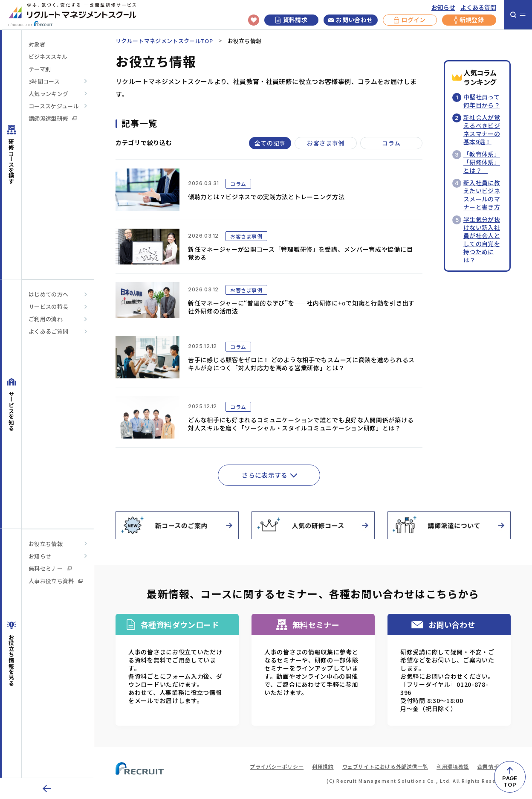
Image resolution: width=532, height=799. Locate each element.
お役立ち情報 (46, 544)
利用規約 (323, 766)
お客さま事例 (326, 143)
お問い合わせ (350, 20)
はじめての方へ (48, 294)
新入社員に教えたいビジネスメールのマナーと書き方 (482, 195)
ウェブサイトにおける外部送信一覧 (385, 766)
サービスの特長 (48, 307)
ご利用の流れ (46, 319)
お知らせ (443, 7)
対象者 (37, 44)
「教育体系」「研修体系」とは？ (482, 162)
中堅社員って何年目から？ (482, 101)
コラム (391, 143)
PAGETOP (510, 781)
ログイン (410, 20)
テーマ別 (40, 69)
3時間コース (44, 81)
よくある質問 (478, 7)
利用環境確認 (453, 766)
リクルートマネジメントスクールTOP (164, 41)
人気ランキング (48, 94)
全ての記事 (270, 143)
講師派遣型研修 (53, 118)
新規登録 (469, 20)
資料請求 (291, 20)
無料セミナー (50, 568)
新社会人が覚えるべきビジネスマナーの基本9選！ (482, 129)
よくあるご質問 (48, 331)
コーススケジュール (54, 106)
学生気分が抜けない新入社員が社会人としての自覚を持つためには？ (482, 240)
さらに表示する (265, 475)
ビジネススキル (48, 57)
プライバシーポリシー (277, 766)
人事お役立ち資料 (56, 581)
